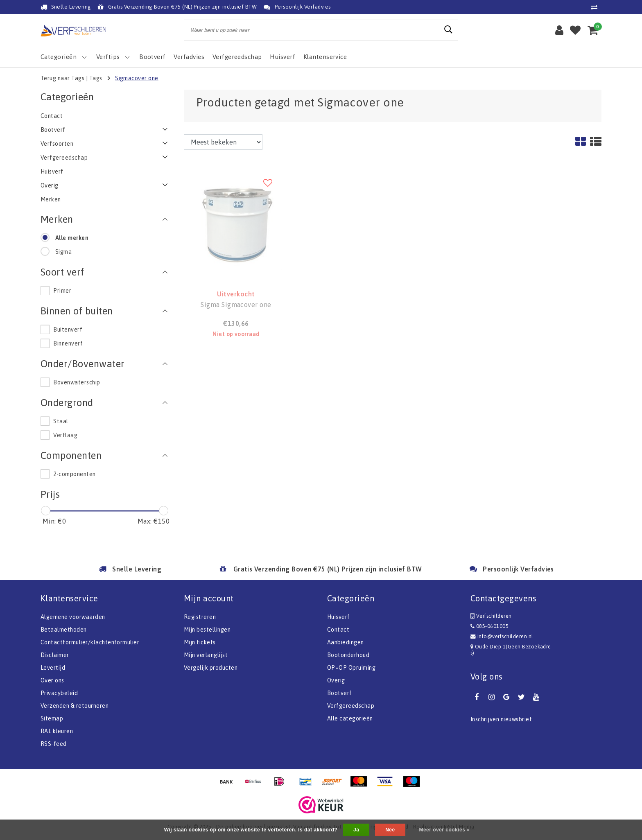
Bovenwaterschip (77, 382)
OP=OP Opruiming (351, 668)
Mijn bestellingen (207, 630)
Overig (336, 680)
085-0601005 (489, 626)
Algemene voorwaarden (73, 617)
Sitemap (52, 718)
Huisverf (339, 617)
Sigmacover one (137, 78)
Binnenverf (68, 343)
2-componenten (74, 474)
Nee (390, 830)
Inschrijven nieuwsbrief (501, 719)
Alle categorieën (350, 718)
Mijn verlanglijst (206, 655)
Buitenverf (68, 330)
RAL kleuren (57, 731)
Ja (356, 830)
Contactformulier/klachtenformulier (90, 642)
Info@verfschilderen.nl (502, 636)
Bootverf (340, 693)
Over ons (52, 680)
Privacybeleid (59, 693)
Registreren (200, 617)
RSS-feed (54, 744)
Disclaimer (55, 655)
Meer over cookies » (444, 830)
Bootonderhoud (348, 655)
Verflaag (65, 435)
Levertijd (53, 668)
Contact (338, 630)
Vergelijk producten (211, 668)
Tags (96, 78)
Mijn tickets (200, 642)
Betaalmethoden (64, 630)
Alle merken (72, 238)
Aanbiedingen (346, 642)
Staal (61, 421)
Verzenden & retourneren (75, 706)
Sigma (63, 252)
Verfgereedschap (351, 706)
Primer (62, 291)
